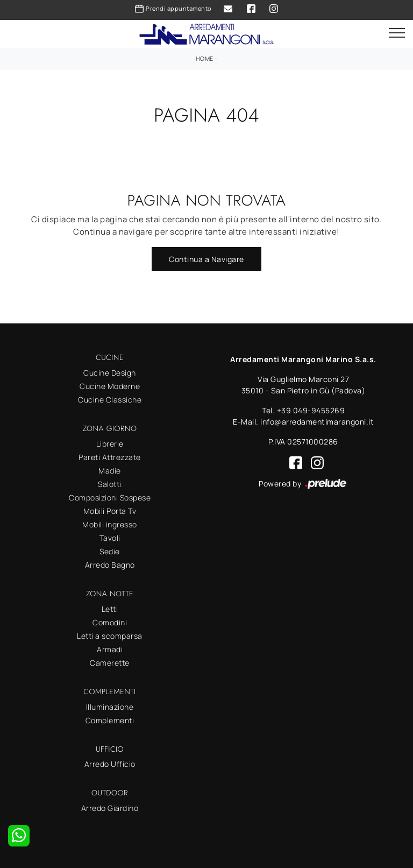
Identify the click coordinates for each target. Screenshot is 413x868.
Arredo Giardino (110, 808)
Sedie (110, 551)
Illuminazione (110, 707)
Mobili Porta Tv (110, 511)
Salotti (110, 484)
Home (205, 58)
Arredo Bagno (110, 565)
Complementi (110, 720)
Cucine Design (110, 373)
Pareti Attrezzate (110, 457)
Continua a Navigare (206, 259)
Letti (110, 609)
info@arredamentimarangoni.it (317, 422)
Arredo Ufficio (110, 764)
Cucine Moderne (110, 386)
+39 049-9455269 (311, 410)
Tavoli (110, 538)
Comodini (110, 622)
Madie (110, 471)
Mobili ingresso (110, 524)
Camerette (110, 663)
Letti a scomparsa (110, 636)
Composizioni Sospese (110, 497)
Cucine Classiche (110, 400)
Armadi (110, 649)
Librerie (110, 444)
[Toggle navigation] (397, 33)
